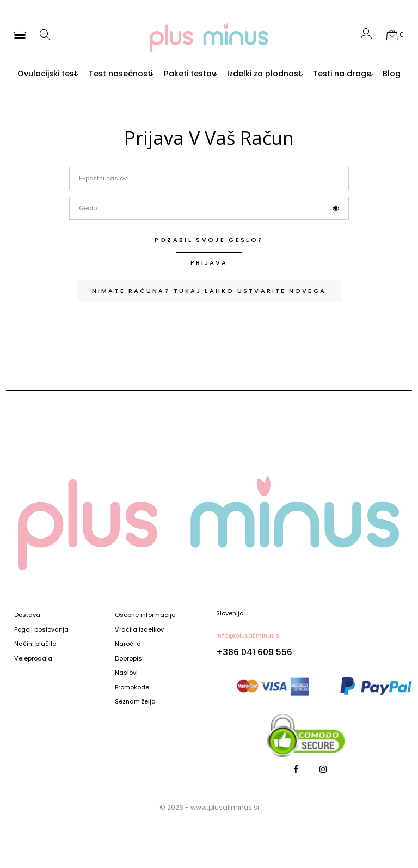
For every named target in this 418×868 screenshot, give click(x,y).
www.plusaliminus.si (225, 807)
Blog (252, 83)
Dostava (27, 615)
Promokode (132, 688)
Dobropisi (129, 659)
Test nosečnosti (161, 74)
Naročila (128, 644)
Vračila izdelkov (139, 630)
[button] (367, 36)
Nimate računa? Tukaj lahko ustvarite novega (209, 299)
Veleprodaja (33, 659)
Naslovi (126, 673)
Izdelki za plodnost (320, 74)
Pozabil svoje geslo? (209, 248)
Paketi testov (238, 74)
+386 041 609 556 (254, 652)
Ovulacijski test (81, 74)
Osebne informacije (145, 615)
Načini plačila (35, 644)
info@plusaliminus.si (248, 635)
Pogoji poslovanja (41, 630)
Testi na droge (195, 83)
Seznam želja (135, 702)
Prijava (209, 271)
